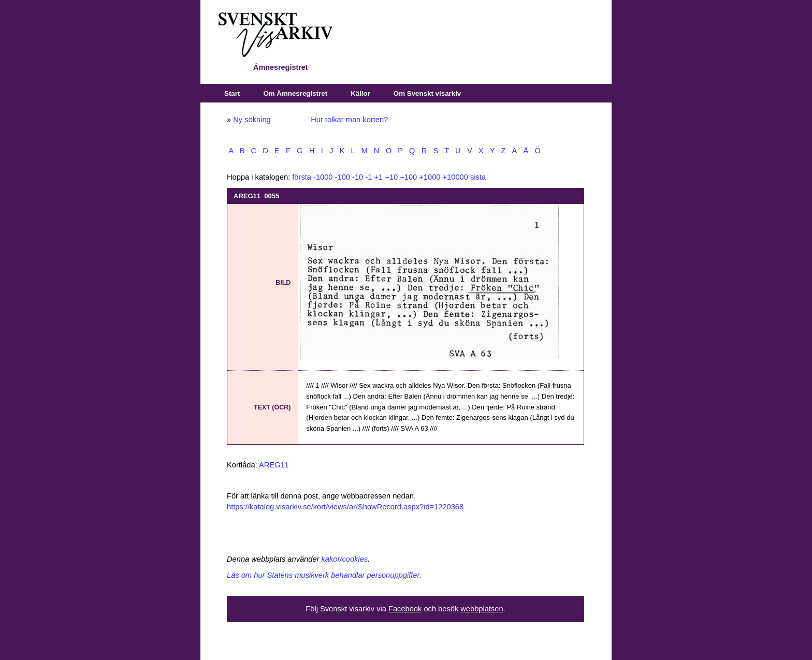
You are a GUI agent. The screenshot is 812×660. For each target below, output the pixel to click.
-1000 (323, 177)
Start (232, 93)
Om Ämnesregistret (295, 93)
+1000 (430, 177)
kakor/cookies (345, 559)
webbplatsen (482, 609)
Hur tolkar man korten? (349, 120)
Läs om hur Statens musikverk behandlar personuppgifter (323, 575)
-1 (368, 177)
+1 (378, 177)
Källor (360, 93)
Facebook (405, 609)
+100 (408, 177)
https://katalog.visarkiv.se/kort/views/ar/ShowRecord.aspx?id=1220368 (345, 507)
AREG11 (274, 465)
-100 (343, 177)
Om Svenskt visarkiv (427, 93)
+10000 (455, 177)
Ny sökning (252, 120)
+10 (391, 177)
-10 (358, 177)
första (302, 177)
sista (478, 177)
